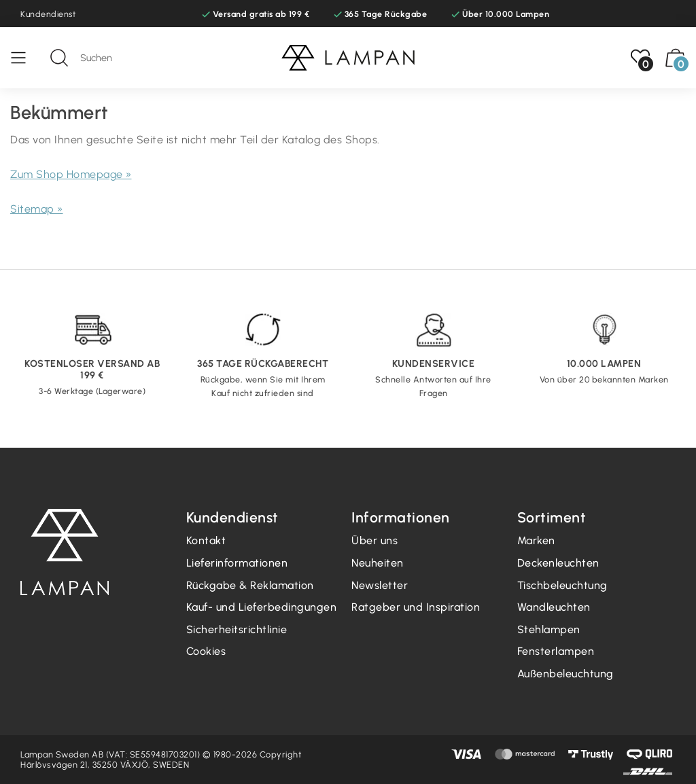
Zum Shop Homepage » (71, 174)
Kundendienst (48, 14)
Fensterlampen (556, 651)
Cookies (206, 651)
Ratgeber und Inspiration (416, 607)
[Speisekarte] (25, 58)
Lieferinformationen (237, 563)
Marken (536, 540)
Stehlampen (549, 629)
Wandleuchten (554, 607)
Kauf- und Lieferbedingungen (262, 607)
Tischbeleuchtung (562, 585)
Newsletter (380, 585)
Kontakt (206, 540)
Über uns (375, 540)
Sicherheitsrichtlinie (237, 629)
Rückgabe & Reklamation (250, 585)
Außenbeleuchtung (565, 674)
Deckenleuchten (558, 563)
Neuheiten (378, 563)
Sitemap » (37, 209)
